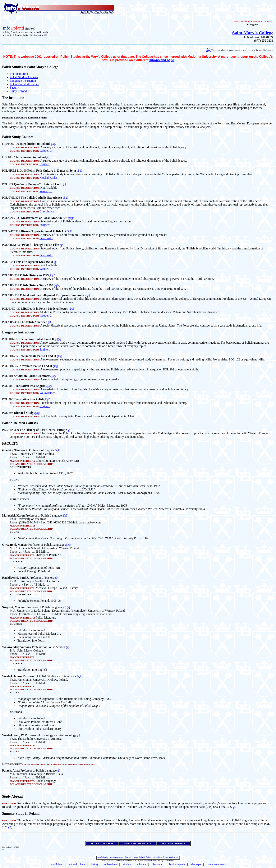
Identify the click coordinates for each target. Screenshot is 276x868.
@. (234, 807)
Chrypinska (47, 211)
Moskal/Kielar (48, 178)
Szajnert (44, 164)
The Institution (19, 74)
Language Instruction (23, 81)
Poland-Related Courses (25, 84)
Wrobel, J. (46, 151)
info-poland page (162, 60)
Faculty (14, 88)
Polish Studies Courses (24, 77)
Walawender (47, 393)
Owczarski (46, 238)
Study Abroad (18, 91)
